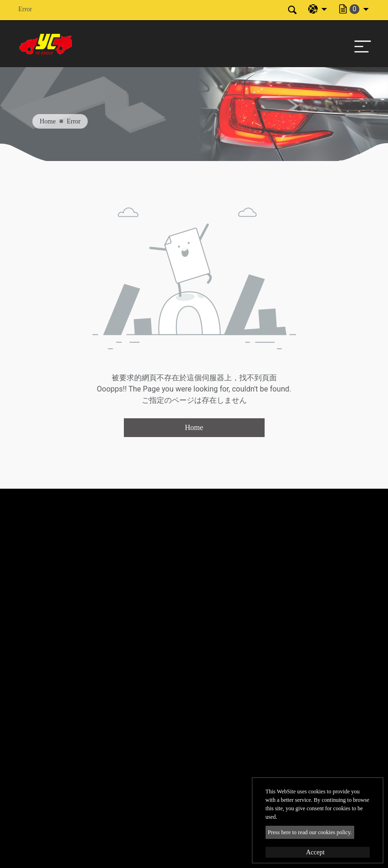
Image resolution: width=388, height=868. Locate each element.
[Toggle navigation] (360, 44)
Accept (315, 852)
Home (48, 121)
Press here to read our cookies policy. (310, 832)
